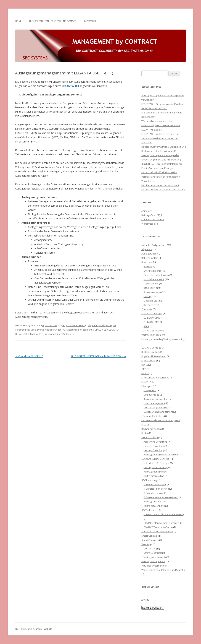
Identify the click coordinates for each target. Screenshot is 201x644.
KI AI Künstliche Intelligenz (155, 378)
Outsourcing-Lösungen (156, 407)
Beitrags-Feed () (152, 215)
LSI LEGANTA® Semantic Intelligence (161, 420)
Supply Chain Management (158, 412)
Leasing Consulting (154, 450)
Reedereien (150, 305)
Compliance (150, 390)
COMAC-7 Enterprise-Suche (158, 527)
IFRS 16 (145, 373)
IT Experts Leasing (153, 493)
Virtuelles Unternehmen (154, 566)
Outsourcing (150, 549)
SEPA (146, 326)
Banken (148, 266)
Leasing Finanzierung (155, 467)
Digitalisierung (149, 360)
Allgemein (93, 325)
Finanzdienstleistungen (156, 275)
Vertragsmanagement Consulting (161, 455)
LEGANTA (114, 330)
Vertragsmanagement (153, 561)
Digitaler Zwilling (150, 352)
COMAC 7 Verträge (151, 348)
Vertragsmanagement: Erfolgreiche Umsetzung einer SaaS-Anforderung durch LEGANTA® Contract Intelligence (162, 160)
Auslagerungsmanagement (77, 330)
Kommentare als (153, 219)
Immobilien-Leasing (154, 279)
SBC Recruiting (149, 480)
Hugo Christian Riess (74, 325)
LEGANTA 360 (22, 334)
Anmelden (147, 211)
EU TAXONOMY (151, 322)
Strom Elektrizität (153, 553)
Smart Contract (149, 536)
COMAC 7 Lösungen (152, 313)
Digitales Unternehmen (154, 356)
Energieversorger (153, 271)
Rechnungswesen (151, 429)
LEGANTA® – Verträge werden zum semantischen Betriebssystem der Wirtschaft (160, 138)
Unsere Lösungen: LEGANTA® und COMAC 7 (53, 21)
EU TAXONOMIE (152, 318)
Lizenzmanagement (154, 403)
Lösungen (147, 386)
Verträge (146, 544)
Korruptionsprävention (156, 399)
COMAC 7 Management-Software (161, 523)
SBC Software (149, 510)
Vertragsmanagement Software (56, 334)
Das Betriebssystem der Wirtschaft (160, 185)
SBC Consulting (150, 437)
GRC (144, 369)
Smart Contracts (150, 540)
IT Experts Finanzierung (156, 489)
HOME (18, 21)
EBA (106, 330)
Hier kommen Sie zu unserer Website (34, 629)
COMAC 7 (98, 330)
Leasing (148, 296)
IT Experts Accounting (155, 484)
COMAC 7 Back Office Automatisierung (164, 514)
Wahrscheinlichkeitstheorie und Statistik (163, 570)
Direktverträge (151, 395)
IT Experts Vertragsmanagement (161, 497)
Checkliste (147, 309)
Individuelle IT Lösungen (157, 463)
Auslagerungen (108, 325)
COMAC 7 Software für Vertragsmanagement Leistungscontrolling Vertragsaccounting (163, 335)
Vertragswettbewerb (155, 557)
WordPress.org (150, 224)
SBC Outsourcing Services (155, 459)
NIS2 (144, 425)
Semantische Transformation (157, 531)
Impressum (90, 21)
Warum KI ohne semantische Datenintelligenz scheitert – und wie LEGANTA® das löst (161, 125)
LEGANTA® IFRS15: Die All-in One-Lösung (163, 189)
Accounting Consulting (155, 442)
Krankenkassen (152, 292)
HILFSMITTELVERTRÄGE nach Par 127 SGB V (99, 356)
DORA (145, 365)
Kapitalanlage (151, 284)
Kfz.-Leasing (150, 288)
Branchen (147, 262)
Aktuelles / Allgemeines (154, 245)
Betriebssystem (150, 258)
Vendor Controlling (154, 416)
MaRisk (34, 334)
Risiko (145, 433)
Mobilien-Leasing (153, 301)
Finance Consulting (154, 446)
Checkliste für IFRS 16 (29, 356)
